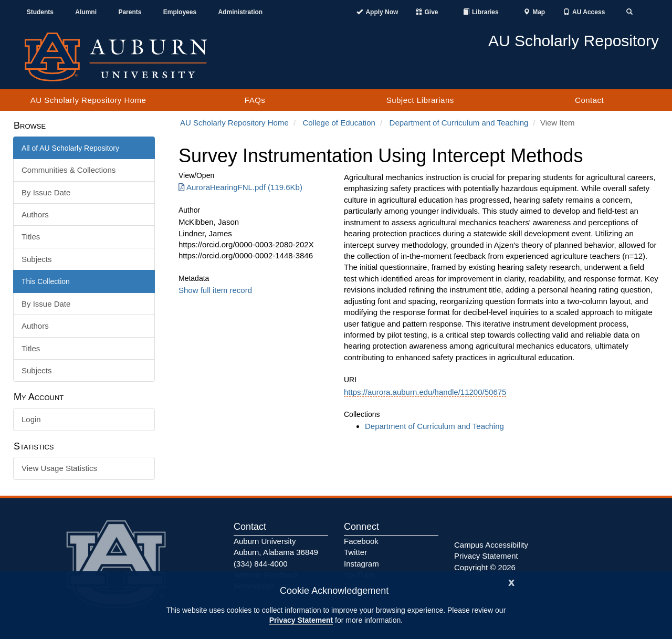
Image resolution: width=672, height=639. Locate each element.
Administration (240, 12)
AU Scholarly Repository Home (88, 100)
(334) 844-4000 (261, 564)
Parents (130, 12)
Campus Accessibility (491, 545)
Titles (31, 237)
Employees (180, 12)
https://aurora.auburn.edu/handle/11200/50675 (425, 392)
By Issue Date (46, 192)
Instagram (361, 564)
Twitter (355, 552)
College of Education (339, 123)
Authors (35, 214)
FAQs (255, 100)
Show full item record (215, 290)
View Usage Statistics (59, 468)
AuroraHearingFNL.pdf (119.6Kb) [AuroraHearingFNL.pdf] (240, 187)
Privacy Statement (301, 620)
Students (40, 12)
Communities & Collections (69, 170)
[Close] (511, 582)
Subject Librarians (420, 100)
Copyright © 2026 (485, 567)
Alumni (86, 12)
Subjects (37, 259)
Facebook (361, 541)
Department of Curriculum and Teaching (459, 123)
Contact (589, 100)
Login (31, 419)
